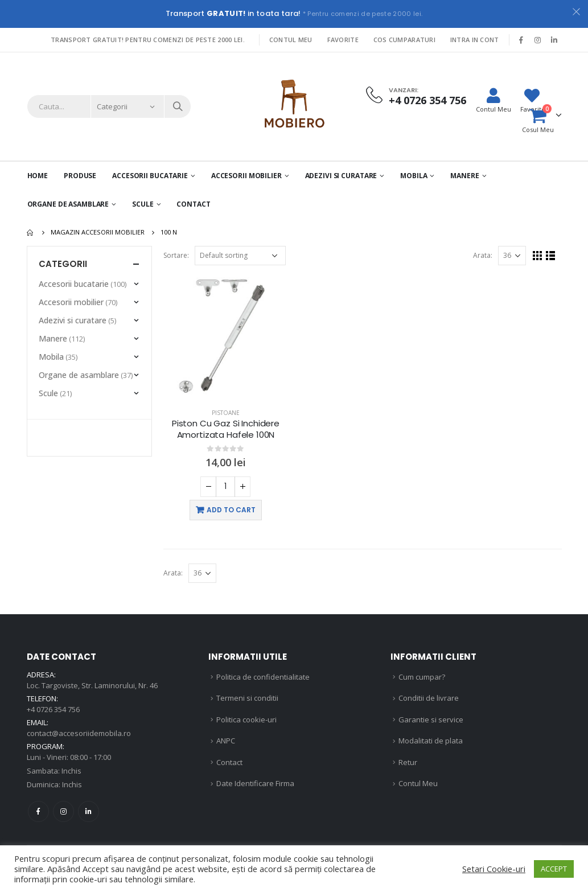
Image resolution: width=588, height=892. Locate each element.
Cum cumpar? (422, 677)
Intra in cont (475, 40)
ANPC (226, 741)
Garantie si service (431, 720)
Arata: (483, 255)
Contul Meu (291, 40)
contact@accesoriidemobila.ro (79, 733)
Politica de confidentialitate (263, 677)
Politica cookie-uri (246, 720)
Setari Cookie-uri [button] (494, 869)
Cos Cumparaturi (404, 40)
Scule (143, 204)
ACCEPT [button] (554, 869)
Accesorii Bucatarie (150, 176)
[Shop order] (240, 256)
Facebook (38, 811)
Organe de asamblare (68, 204)
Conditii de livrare (429, 698)
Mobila (414, 176)
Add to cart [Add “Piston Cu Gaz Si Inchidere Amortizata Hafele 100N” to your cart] (231, 510)
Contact (193, 204)
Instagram (63, 811)
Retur (408, 762)
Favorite (343, 40)
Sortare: (176, 255)
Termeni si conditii (247, 698)
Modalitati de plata (431, 741)
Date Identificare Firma (255, 783)
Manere (464, 176)
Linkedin (89, 811)
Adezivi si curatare (341, 176)
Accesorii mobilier (246, 176)
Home (38, 176)
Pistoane (226, 413)
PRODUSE (80, 176)
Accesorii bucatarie (74, 284)
